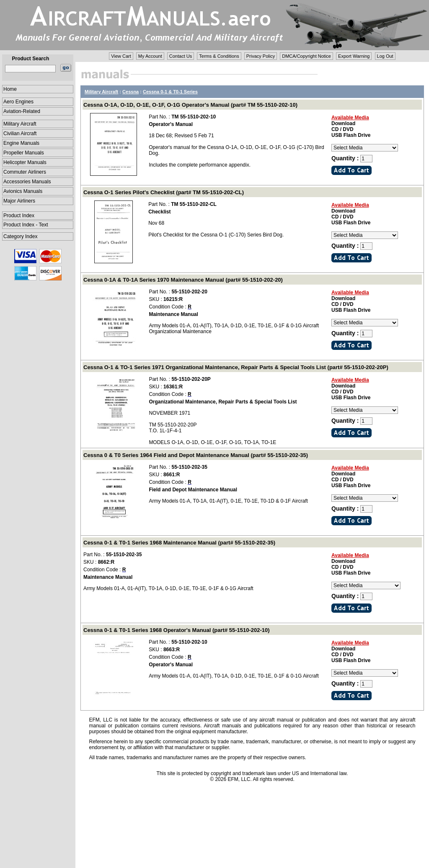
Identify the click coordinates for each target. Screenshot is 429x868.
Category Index (20, 236)
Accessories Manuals (27, 182)
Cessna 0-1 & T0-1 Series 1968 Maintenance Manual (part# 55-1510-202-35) (179, 543)
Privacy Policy (261, 56)
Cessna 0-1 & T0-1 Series (170, 92)
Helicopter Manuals (25, 162)
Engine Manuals (21, 143)
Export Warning (354, 56)
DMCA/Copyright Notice (306, 56)
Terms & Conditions (219, 56)
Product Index (19, 216)
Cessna (131, 92)
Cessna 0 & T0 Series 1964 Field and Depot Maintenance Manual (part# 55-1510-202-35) (196, 455)
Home (10, 89)
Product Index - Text (26, 225)
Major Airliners (19, 201)
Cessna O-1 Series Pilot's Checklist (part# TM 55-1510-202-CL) (164, 192)
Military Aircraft (20, 124)
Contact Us (181, 56)
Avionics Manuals (23, 191)
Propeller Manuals (24, 153)
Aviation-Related (22, 111)
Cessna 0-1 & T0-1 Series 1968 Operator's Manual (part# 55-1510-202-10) (177, 630)
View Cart (121, 56)
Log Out (385, 56)
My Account (150, 56)
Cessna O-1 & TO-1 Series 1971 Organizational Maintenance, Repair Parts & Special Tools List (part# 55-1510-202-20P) (236, 367)
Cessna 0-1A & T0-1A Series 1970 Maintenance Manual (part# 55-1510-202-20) (183, 280)
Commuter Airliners (25, 172)
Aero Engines (18, 102)
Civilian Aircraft (20, 134)
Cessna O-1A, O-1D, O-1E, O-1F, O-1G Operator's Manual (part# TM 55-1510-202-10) (190, 105)
